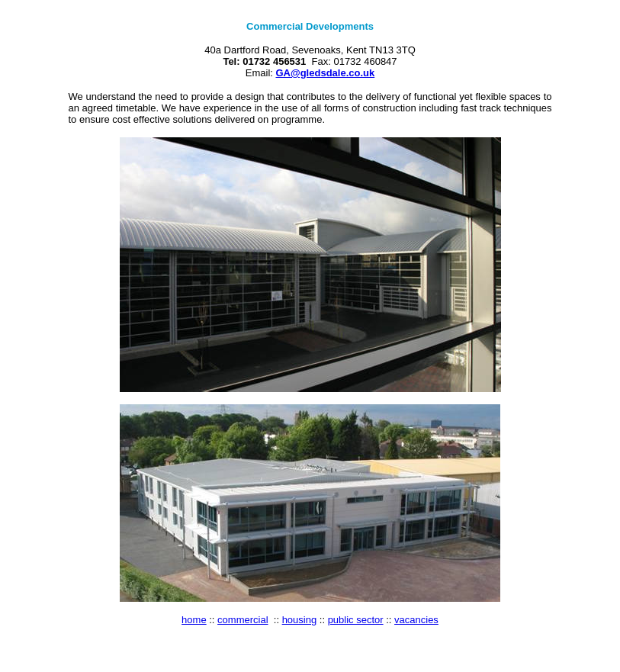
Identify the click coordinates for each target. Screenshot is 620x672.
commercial (243, 620)
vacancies (416, 620)
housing (300, 620)
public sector (356, 620)
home (194, 620)
